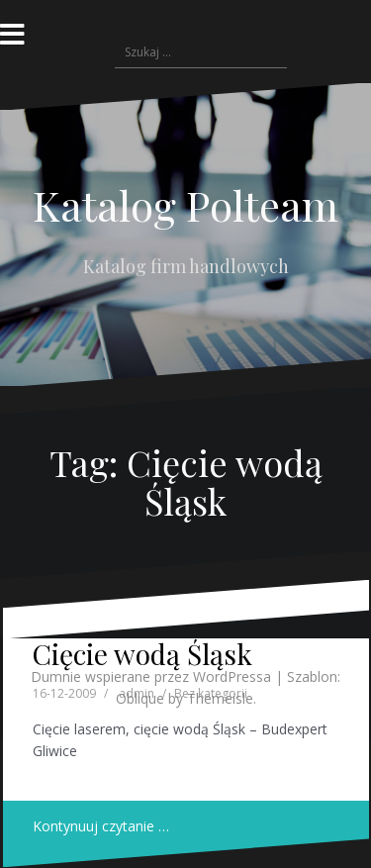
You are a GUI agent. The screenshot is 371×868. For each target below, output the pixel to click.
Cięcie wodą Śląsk (142, 654)
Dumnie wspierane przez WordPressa (151, 676)
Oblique (140, 698)
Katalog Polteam (185, 205)
